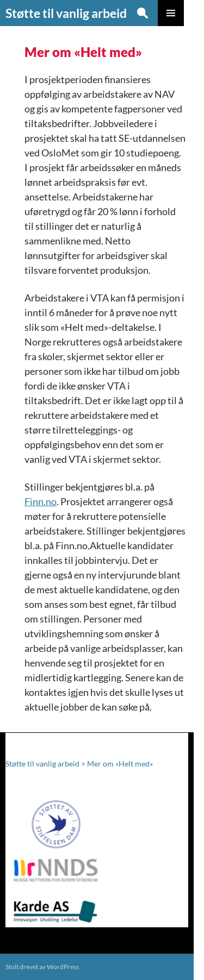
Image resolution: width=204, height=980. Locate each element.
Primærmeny (171, 13)
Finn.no (41, 501)
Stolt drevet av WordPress (42, 967)
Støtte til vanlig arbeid (66, 13)
